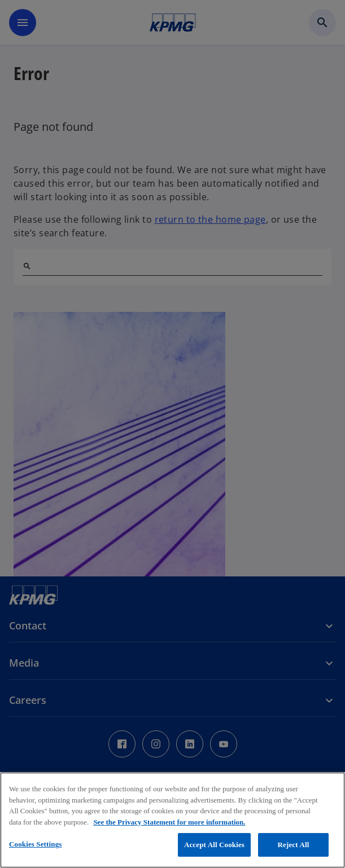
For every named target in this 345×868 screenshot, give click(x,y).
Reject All (294, 845)
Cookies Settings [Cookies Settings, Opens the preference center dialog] (35, 844)
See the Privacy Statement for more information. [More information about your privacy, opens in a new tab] (169, 822)
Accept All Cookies (214, 845)
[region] (172, 820)
